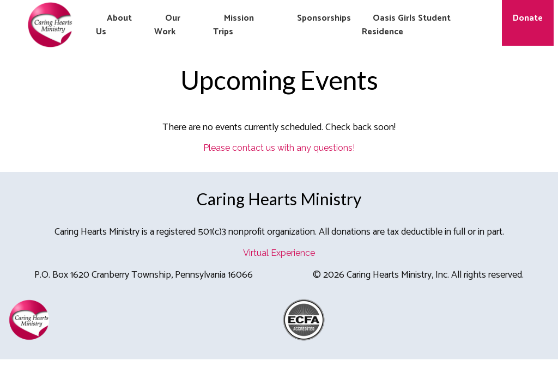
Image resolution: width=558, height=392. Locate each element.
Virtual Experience (279, 253)
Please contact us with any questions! (279, 148)
